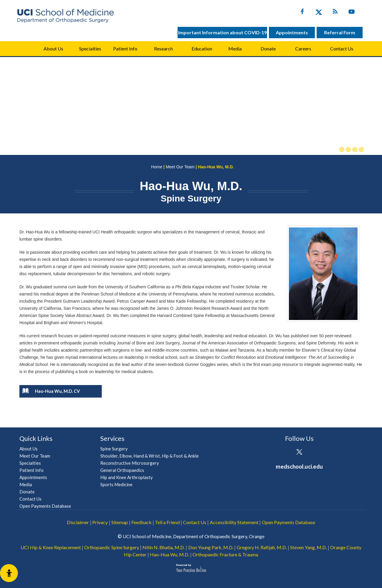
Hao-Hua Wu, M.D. (170, 554)
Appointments (292, 32)
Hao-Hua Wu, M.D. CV (51, 392)
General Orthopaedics (122, 470)
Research (163, 49)
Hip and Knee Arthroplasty (127, 477)
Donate (268, 49)
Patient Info (31, 470)
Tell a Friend (167, 522)
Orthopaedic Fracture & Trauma (225, 554)
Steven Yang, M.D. (308, 547)
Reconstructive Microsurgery (130, 463)
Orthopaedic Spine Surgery (112, 547)
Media (235, 49)
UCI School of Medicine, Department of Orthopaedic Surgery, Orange (194, 536)
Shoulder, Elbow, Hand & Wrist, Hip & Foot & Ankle (150, 456)
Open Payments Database (45, 506)
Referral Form (340, 32)
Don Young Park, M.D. (211, 547)
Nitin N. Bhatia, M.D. (164, 547)
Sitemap (120, 522)
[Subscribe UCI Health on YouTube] (316, 452)
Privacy (100, 522)
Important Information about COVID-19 (222, 32)
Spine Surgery (114, 449)
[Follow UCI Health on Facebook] (283, 452)
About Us (53, 49)
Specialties (90, 49)
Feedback (141, 522)
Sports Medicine (116, 484)
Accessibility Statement (234, 522)
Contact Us (342, 49)
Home (25, 49)
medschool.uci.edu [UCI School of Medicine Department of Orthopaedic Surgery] (299, 466)
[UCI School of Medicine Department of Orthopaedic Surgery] (65, 16)
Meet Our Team (180, 167)
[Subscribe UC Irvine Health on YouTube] (351, 13)
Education (202, 49)
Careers (303, 49)
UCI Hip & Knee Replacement (51, 547)
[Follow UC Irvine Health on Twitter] (319, 13)
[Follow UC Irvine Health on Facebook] (302, 13)
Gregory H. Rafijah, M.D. (262, 547)
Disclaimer (78, 522)
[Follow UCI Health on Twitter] (299, 452)
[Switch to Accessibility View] (9, 573)
